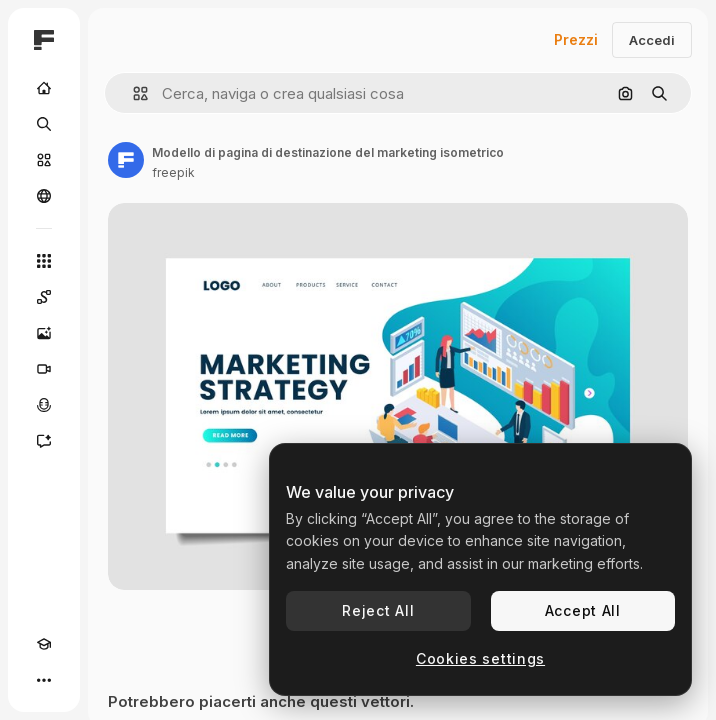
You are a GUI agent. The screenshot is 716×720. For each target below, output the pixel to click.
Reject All (378, 610)
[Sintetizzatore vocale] (44, 405)
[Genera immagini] (44, 333)
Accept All (583, 610)
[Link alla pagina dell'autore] (126, 160)
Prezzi (576, 39)
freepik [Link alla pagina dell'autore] (173, 172)
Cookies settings (480, 658)
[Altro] (44, 680)
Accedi (652, 40)
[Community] (44, 196)
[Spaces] (44, 297)
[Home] (44, 88)
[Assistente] (44, 441)
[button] (132, 93)
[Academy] (44, 644)
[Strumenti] (44, 261)
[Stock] (44, 160)
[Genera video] (44, 369)
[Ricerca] (44, 124)
